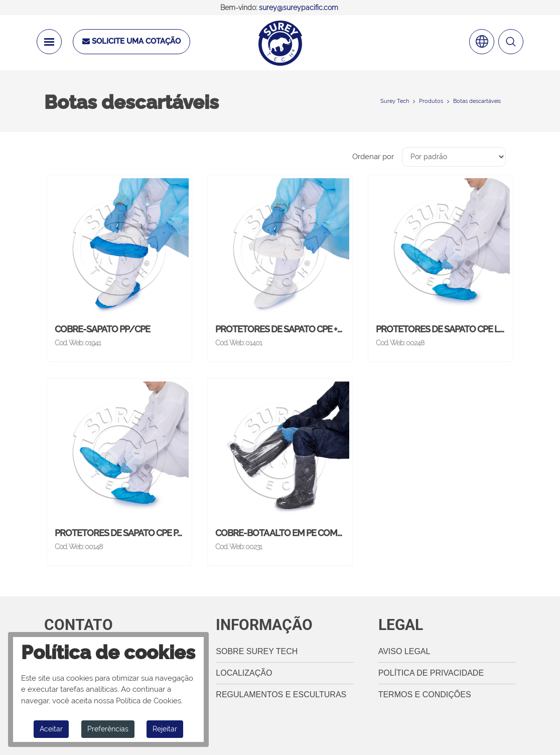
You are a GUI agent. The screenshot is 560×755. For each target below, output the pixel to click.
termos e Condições (425, 695)
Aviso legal (404, 651)
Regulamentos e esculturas (281, 695)
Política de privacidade (431, 673)
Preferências (108, 729)
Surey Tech (395, 101)
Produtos (431, 101)
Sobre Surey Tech (257, 651)
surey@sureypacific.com (299, 8)
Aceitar (51, 729)
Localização (244, 673)
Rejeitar (165, 729)
